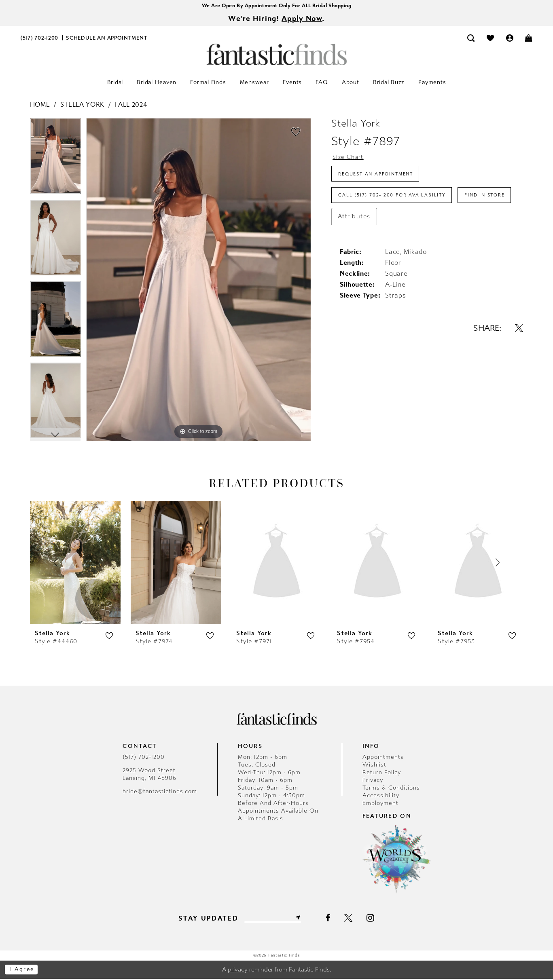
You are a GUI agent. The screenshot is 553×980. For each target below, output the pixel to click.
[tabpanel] (55, 160)
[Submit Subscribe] (300, 919)
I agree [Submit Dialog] (23, 971)
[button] (510, 39)
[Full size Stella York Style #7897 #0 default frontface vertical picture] (199, 281)
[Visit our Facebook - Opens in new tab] (331, 919)
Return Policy (382, 774)
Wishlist (374, 766)
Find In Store (361, 224)
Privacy (373, 781)
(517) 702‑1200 (144, 758)
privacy (238, 971)
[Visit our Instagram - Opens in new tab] (373, 919)
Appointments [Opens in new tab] (383, 758)
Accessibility (381, 797)
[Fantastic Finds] (277, 56)
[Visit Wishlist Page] (490, 39)
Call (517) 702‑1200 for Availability (396, 201)
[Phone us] (39, 39)
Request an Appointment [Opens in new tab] (380, 177)
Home (40, 106)
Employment (380, 804)
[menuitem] (39, 39)
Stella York (82, 106)
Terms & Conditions (391, 789)
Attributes (354, 246)
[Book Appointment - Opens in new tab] (107, 39)
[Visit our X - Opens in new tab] (352, 919)
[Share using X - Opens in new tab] (519, 358)
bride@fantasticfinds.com (160, 793)
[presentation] (75, 563)
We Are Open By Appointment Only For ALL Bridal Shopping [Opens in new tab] (276, 6)
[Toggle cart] (529, 39)
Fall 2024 (131, 106)
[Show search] (471, 39)
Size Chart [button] (350, 159)
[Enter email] (273, 919)
